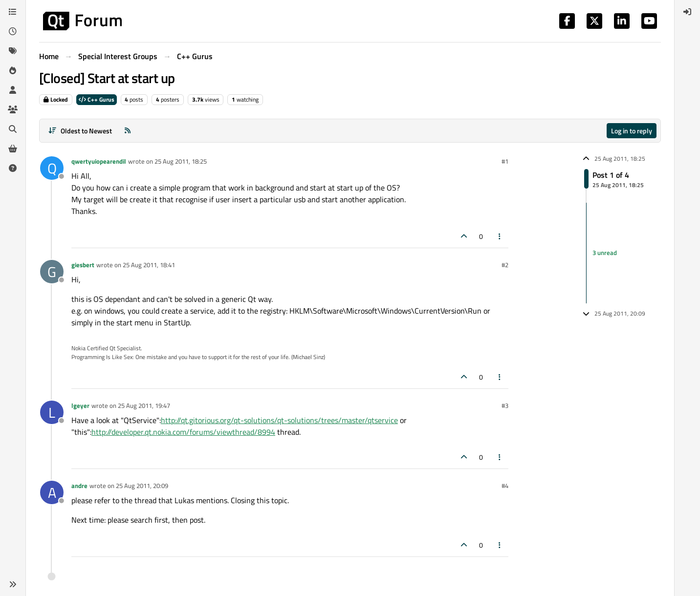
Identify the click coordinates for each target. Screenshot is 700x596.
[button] (13, 584)
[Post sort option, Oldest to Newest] (80, 131)
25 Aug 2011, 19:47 (144, 405)
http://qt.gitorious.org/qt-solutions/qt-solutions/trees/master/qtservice (279, 420)
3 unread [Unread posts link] (605, 253)
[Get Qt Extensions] (13, 149)
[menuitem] (687, 12)
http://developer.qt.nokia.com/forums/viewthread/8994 (183, 432)
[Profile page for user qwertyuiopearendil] (52, 168)
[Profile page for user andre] (52, 492)
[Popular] (13, 70)
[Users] (13, 90)
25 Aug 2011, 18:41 (149, 265)
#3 (505, 405)
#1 (505, 161)
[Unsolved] (13, 168)
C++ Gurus (97, 99)
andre (79, 486)
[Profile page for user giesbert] (52, 272)
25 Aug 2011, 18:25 (181, 161)
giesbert (83, 265)
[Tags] (13, 51)
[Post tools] (500, 236)
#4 (505, 486)
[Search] (13, 129)
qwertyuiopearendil (99, 161)
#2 (505, 265)
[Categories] (13, 12)
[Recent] (13, 31)
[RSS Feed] (128, 131)
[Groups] (13, 109)
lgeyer (80, 405)
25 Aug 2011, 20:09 (142, 486)
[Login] (687, 12)
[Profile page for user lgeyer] (52, 412)
